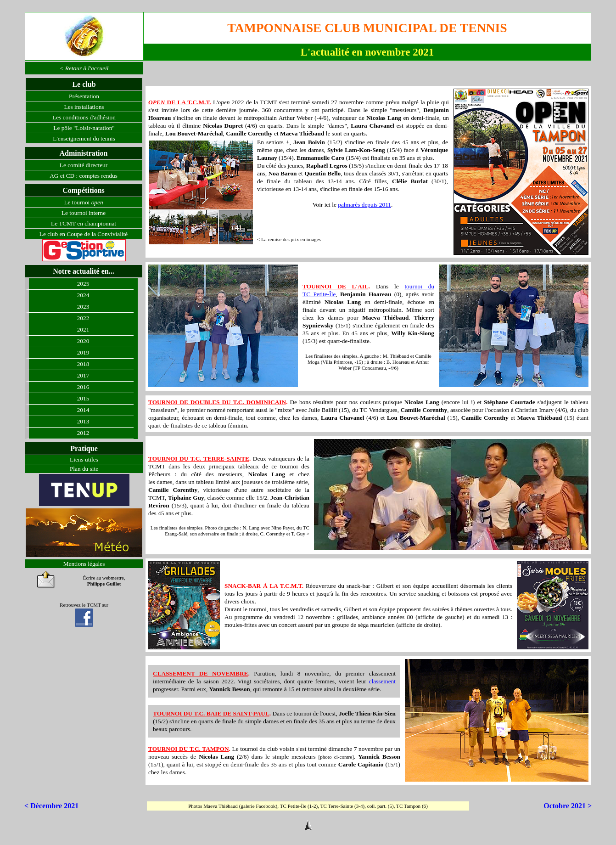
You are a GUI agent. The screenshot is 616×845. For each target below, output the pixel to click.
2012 (83, 433)
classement (382, 681)
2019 (83, 352)
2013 (83, 421)
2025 (83, 284)
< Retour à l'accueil (84, 68)
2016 (83, 387)
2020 (83, 341)
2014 (83, 410)
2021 (83, 330)
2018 (83, 364)
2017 (83, 375)
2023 (83, 307)
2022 (83, 318)
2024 (83, 295)
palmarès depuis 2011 (364, 205)
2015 (83, 398)
